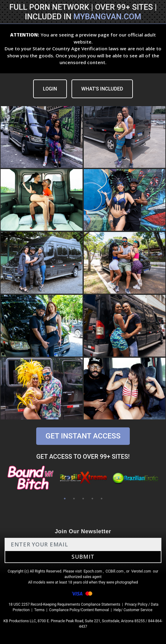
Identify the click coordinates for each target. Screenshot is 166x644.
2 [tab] (74, 499)
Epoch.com (93, 571)
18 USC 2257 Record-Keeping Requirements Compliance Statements (64, 604)
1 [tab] (65, 499)
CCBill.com (115, 571)
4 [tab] (92, 499)
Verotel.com (141, 571)
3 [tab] (83, 499)
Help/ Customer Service (133, 610)
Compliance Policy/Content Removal (79, 610)
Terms (39, 610)
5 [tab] (102, 499)
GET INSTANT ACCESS (83, 436)
